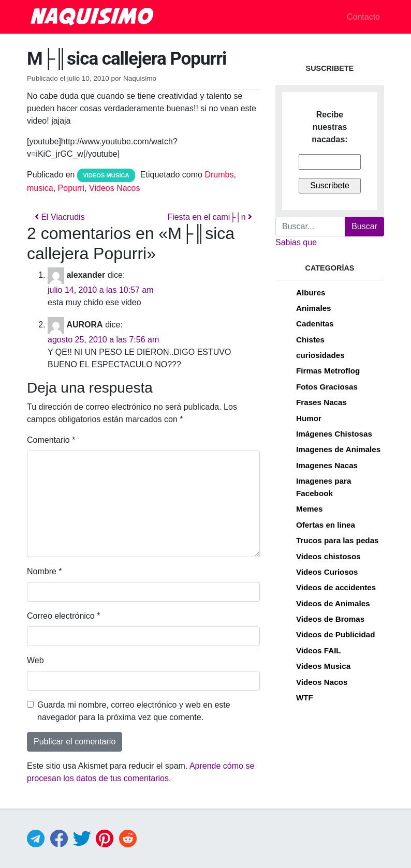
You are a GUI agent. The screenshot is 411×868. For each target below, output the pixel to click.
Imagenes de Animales (338, 449)
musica (40, 188)
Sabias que (296, 242)
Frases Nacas (321, 402)
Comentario (51, 440)
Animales (314, 308)
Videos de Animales (333, 603)
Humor (309, 418)
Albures (311, 293)
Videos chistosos (328, 556)
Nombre (45, 571)
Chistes (310, 340)
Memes (310, 509)
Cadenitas (315, 324)
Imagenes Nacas (327, 465)
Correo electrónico (63, 616)
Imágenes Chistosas (334, 434)
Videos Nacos (114, 188)
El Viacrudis (60, 217)
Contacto (363, 17)
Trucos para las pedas (337, 540)
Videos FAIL (319, 650)
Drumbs (219, 175)
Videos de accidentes (336, 587)
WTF (305, 698)
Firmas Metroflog (328, 371)
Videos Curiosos (327, 572)
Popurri (71, 188)
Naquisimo (140, 78)
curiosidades (320, 355)
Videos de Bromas (330, 619)
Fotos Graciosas (327, 387)
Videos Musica (106, 175)
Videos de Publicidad (335, 634)
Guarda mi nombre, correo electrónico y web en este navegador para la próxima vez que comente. (134, 711)
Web (35, 660)
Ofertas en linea (326, 525)
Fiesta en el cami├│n (210, 217)
